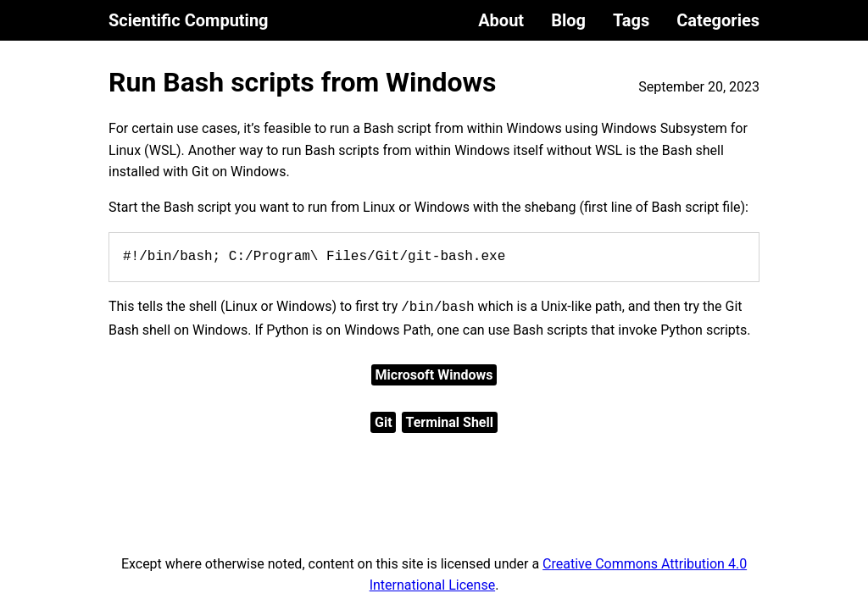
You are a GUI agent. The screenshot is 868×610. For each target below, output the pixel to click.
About (501, 20)
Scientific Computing (189, 20)
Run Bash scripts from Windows (303, 82)
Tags (631, 20)
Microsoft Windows (434, 375)
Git (384, 422)
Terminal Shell (450, 422)
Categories (718, 20)
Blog (568, 20)
